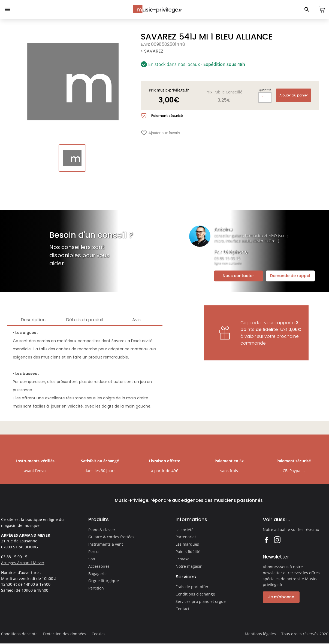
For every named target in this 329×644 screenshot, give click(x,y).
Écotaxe (182, 559)
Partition (96, 588)
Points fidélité (188, 552)
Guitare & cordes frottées (111, 537)
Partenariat (186, 537)
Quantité (265, 90)
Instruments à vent (106, 544)
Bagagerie (97, 574)
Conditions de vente (19, 634)
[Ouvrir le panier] (322, 10)
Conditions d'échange (195, 594)
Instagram (277, 540)
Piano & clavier (102, 530)
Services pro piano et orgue (201, 601)
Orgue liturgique (104, 581)
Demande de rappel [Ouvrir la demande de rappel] (290, 276)
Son (92, 559)
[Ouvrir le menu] (7, 10)
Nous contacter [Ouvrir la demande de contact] (238, 276)
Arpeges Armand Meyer (23, 563)
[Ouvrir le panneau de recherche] (307, 10)
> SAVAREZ (152, 51)
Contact (182, 609)
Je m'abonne (281, 597)
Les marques (187, 544)
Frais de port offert (193, 587)
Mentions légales (260, 634)
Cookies (99, 634)
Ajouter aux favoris (160, 133)
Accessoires (99, 566)
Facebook (266, 540)
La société (185, 530)
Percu (93, 552)
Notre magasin (189, 566)
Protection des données (65, 634)
